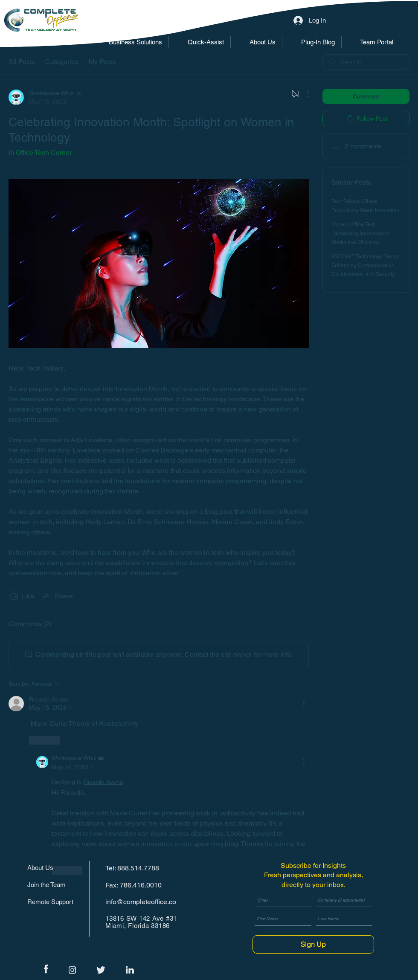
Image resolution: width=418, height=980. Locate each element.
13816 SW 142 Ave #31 (141, 918)
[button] (129, 42)
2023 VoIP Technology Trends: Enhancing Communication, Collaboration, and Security (366, 265)
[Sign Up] (313, 944)
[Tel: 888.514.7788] (136, 868)
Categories (62, 62)
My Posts (102, 62)
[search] (366, 62)
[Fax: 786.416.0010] (136, 885)
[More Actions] (304, 94)
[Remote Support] (54, 902)
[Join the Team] (54, 885)
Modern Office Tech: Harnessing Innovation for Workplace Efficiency (361, 233)
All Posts (22, 62)
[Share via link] (57, 596)
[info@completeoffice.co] (143, 902)
